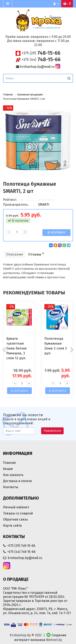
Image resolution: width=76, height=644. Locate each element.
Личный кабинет (16, 507)
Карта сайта (12, 526)
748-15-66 (41, 53)
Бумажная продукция (30, 94)
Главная (8, 94)
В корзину (56, 233)
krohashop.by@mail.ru (37, 67)
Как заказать (13, 475)
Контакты (11, 487)
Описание (15, 254)
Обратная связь (16, 519)
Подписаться (52, 431)
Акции (8, 469)
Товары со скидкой (18, 513)
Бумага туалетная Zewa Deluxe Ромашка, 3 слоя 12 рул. (17, 348)
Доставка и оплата (17, 481)
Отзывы (36, 254)
